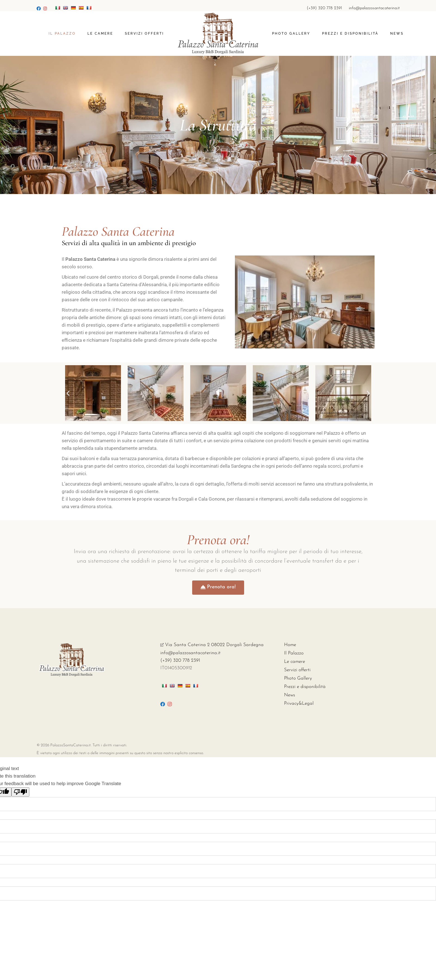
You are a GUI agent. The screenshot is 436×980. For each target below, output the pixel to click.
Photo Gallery (298, 678)
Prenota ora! (218, 540)
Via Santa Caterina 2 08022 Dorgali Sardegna (212, 645)
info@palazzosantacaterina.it (374, 8)
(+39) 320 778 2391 (324, 8)
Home (290, 645)
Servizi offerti (297, 670)
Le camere (295, 662)
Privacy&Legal (299, 703)
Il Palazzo (294, 653)
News (290, 695)
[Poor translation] (20, 792)
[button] (68, 393)
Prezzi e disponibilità (305, 687)
